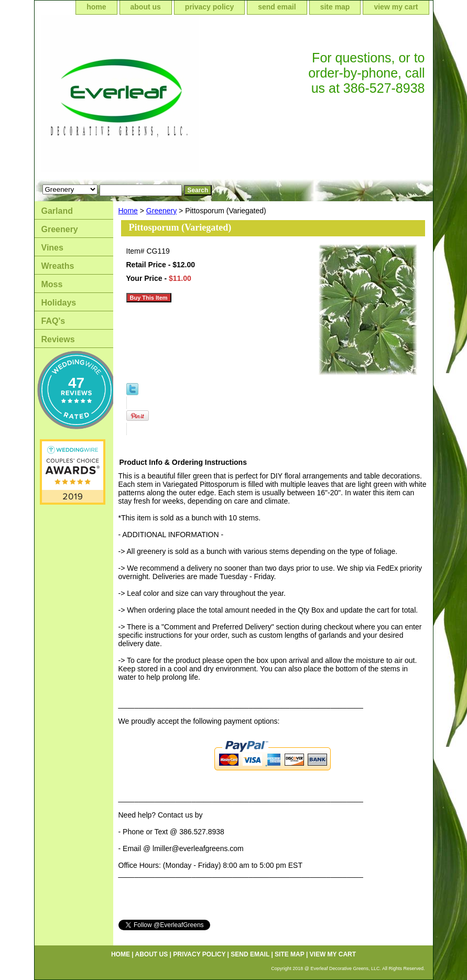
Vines (52, 248)
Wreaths (58, 266)
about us (146, 7)
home (96, 7)
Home (128, 211)
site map (335, 7)
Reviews (58, 339)
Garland (57, 211)
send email (277, 7)
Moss (52, 284)
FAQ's (53, 321)
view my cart (396, 7)
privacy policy (209, 7)
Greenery (161, 211)
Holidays (59, 303)
